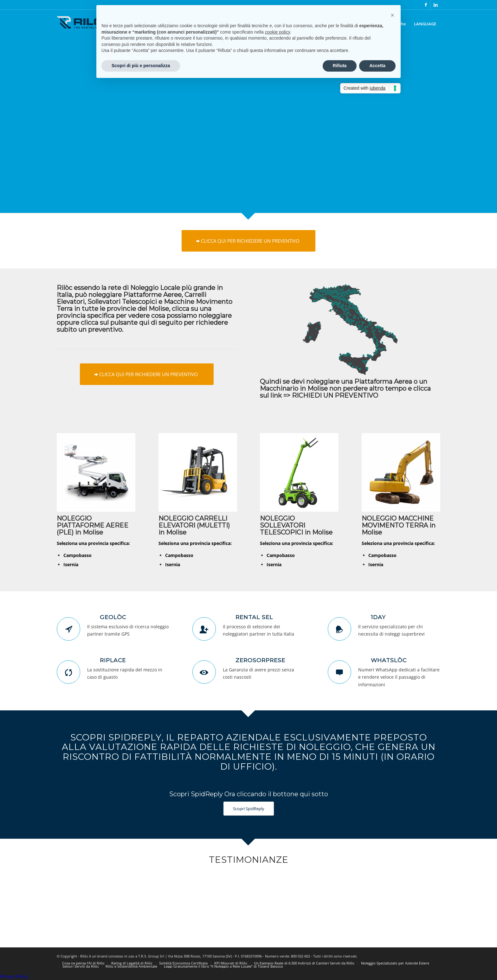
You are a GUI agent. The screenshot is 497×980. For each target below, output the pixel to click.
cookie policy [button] (278, 32)
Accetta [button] (377, 66)
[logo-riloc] (85, 30)
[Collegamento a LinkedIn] (436, 5)
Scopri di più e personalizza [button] (141, 66)
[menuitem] (425, 24)
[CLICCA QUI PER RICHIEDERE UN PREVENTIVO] (248, 241)
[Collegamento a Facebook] (426, 5)
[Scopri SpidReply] (249, 809)
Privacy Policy (14, 976)
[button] (392, 15)
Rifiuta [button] (340, 66)
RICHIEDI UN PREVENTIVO (335, 395)
